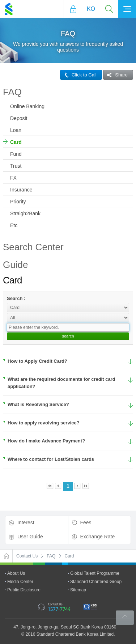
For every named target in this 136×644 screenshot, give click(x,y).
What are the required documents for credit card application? (59, 383)
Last (86, 486)
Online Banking (27, 106)
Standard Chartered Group (96, 582)
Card (16, 142)
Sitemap (78, 590)
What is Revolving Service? (36, 404)
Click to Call (78, 75)
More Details (130, 362)
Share (116, 75)
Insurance (21, 190)
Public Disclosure (24, 590)
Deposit (19, 118)
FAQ (12, 92)
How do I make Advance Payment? (44, 441)
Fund (16, 154)
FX (13, 178)
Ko (91, 9)
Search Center (33, 247)
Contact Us (27, 556)
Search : (16, 298)
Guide (15, 265)
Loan (16, 130)
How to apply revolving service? (41, 423)
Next (78, 486)
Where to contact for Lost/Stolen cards (48, 459)
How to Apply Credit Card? (35, 361)
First (50, 486)
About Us (16, 573)
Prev (58, 486)
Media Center (20, 582)
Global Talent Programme (95, 573)
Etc (14, 225)
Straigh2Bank (25, 213)
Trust (16, 166)
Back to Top (125, 618)
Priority (18, 202)
